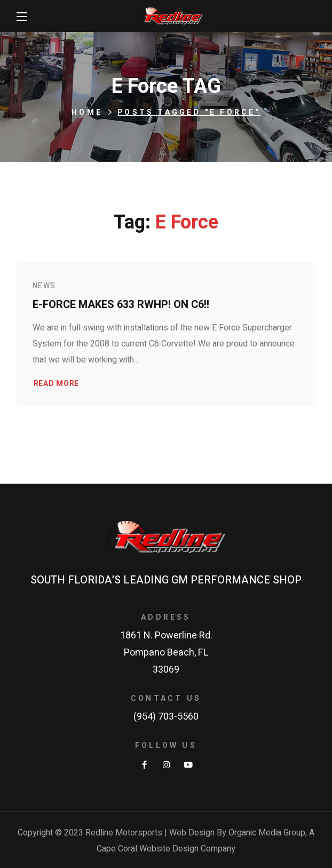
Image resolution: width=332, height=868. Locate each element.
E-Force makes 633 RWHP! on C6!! (121, 305)
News (44, 286)
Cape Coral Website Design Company (166, 849)
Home (87, 112)
